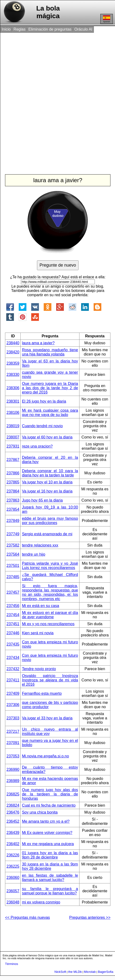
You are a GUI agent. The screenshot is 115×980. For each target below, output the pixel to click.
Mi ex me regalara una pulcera (48, 844)
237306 (13, 705)
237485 (13, 577)
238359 (13, 363)
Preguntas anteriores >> (90, 917)
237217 (13, 731)
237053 (13, 756)
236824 (13, 805)
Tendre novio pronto (39, 669)
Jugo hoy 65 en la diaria (42, 500)
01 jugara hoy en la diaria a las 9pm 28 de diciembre (50, 855)
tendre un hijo (33, 554)
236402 (13, 844)
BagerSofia (106, 972)
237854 (13, 509)
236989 (13, 781)
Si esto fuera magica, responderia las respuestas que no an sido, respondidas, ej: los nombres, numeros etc (50, 592)
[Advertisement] (57, 98)
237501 (13, 566)
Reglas (19, 29)
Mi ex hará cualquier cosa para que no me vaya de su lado (50, 413)
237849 (13, 521)
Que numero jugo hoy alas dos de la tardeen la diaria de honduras (50, 794)
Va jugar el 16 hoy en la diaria (47, 491)
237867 (13, 460)
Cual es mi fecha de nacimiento (49, 805)
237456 (13, 606)
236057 (13, 891)
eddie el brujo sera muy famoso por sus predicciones (50, 521)
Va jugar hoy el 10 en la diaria (47, 482)
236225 (13, 866)
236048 (13, 902)
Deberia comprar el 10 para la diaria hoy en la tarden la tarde (50, 473)
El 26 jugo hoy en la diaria (44, 401)
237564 (13, 554)
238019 (13, 426)
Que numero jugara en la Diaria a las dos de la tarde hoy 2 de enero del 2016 (50, 388)
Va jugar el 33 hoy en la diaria (47, 718)
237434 (13, 658)
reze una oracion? (37, 446)
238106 (13, 413)
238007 (13, 437)
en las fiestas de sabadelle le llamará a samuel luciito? (50, 878)
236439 (13, 833)
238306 (13, 388)
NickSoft (60, 972)
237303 (13, 718)
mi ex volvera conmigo (41, 902)
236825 (13, 794)
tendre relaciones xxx (40, 545)
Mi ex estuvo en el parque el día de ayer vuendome (50, 615)
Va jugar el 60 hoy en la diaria (47, 437)
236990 (13, 769)
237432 (13, 669)
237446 (13, 633)
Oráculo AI (83, 29)
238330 (13, 375)
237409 (13, 693)
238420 (13, 352)
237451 (13, 624)
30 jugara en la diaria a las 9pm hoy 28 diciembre (50, 866)
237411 (13, 680)
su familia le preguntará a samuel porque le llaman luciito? (50, 891)
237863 (13, 500)
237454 (13, 615)
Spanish (107, 19)
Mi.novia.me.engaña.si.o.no (45, 756)
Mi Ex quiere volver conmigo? (47, 833)
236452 (13, 821)
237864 (13, 491)
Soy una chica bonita (40, 812)
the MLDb (75, 972)
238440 (13, 343)
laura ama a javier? (38, 343)
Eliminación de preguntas (50, 29)
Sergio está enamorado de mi (47, 534)
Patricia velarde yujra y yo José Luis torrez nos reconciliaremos (50, 566)
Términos (12, 964)
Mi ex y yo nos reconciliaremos (48, 624)
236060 (13, 878)
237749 (13, 534)
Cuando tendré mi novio (42, 426)
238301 (13, 401)
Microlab (90, 972)
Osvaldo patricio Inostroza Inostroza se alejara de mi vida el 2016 (50, 680)
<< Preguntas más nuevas (27, 917)
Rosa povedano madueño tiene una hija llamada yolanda (50, 352)
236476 (13, 812)
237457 (13, 592)
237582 (13, 545)
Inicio (6, 29)
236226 (13, 855)
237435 (13, 644)
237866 (13, 473)
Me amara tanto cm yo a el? (46, 821)
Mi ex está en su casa (40, 606)
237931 (13, 446)
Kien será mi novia (38, 633)
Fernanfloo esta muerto (42, 693)
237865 (13, 482)
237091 (13, 743)
